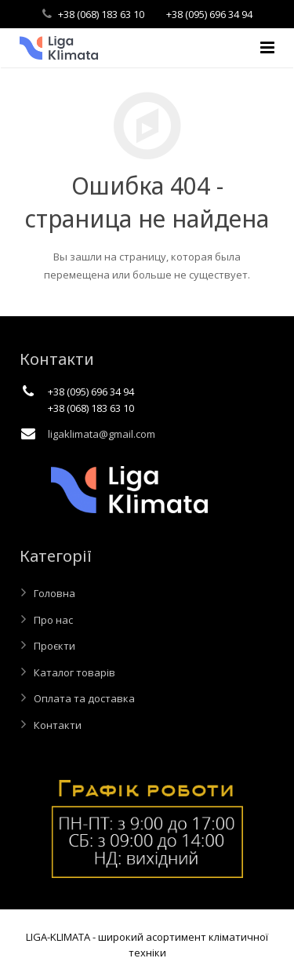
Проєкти (54, 646)
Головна (54, 593)
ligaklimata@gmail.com (102, 434)
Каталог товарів (74, 672)
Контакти (58, 725)
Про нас (53, 620)
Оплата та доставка (84, 698)
